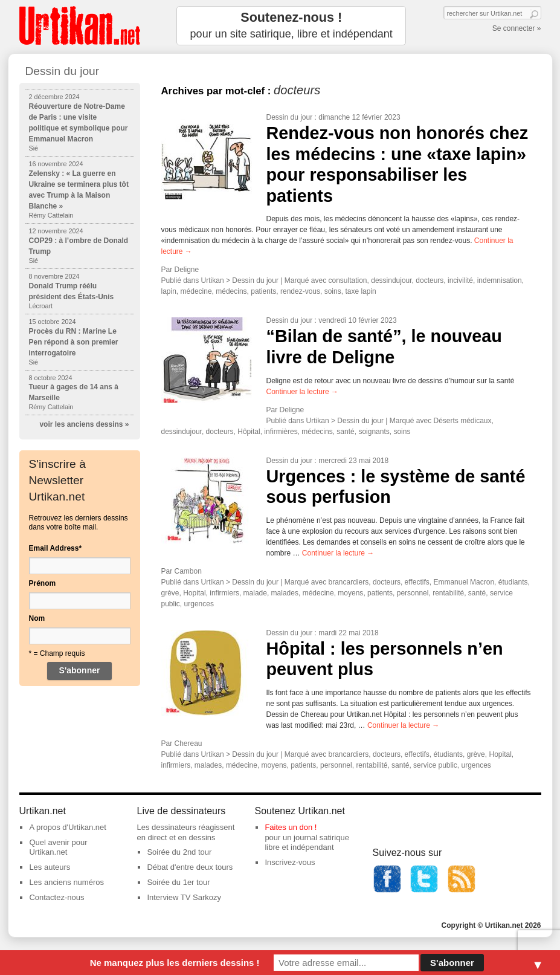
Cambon (188, 571)
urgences (199, 604)
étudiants (513, 582)
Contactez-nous (56, 897)
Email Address (56, 548)
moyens (350, 593)
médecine (196, 291)
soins (333, 291)
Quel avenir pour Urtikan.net (58, 847)
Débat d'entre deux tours (190, 867)
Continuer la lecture (302, 392)
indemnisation (500, 280)
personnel (413, 593)
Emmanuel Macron (464, 582)
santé (345, 432)
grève (170, 593)
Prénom (43, 583)
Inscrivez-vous (290, 862)
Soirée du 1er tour (178, 882)
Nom (37, 618)
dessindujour (391, 280)
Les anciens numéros (66, 882)
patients (263, 291)
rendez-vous (300, 291)
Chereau (188, 743)
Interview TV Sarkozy (184, 897)
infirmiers (224, 593)
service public (435, 765)
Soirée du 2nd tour (179, 852)
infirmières (281, 432)
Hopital (194, 593)
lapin (169, 291)
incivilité (460, 280)
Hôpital (249, 432)
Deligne (187, 270)
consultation (348, 280)
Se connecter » (517, 28)
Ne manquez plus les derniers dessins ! (175, 963)
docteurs (430, 280)
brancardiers (349, 582)
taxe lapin (360, 291)
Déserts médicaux (463, 421)
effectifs (417, 582)
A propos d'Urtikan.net (68, 827)
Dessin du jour (290, 117)
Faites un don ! (291, 827)
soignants (374, 432)
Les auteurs (50, 867)
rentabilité (448, 593)
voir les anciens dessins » (84, 424)
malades (285, 593)
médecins (231, 291)
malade (255, 593)
